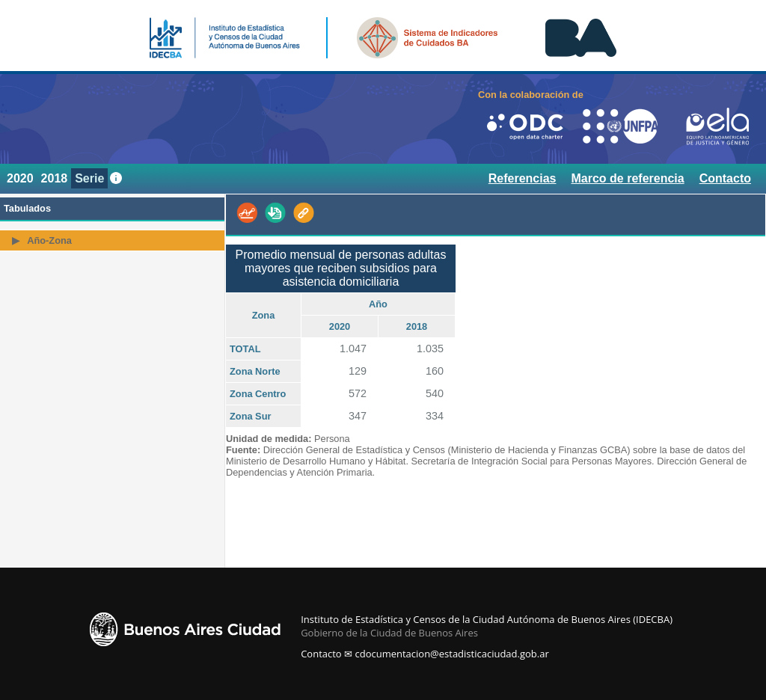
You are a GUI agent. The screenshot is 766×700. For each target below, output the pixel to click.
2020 (20, 178)
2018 (55, 178)
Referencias (523, 178)
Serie (89, 178)
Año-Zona (49, 240)
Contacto (725, 178)
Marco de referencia (627, 178)
